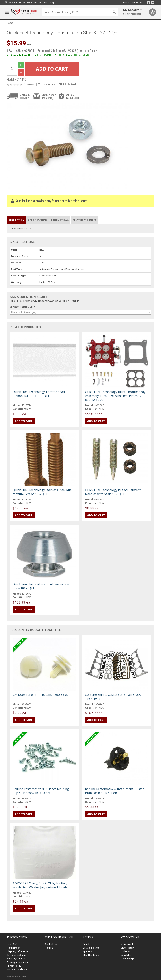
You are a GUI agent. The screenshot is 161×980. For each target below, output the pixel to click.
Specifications (38, 220)
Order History (127, 948)
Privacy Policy (14, 966)
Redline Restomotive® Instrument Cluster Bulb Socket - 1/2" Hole (114, 791)
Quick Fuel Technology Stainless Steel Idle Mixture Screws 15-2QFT (42, 492)
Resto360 (12, 944)
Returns (49, 948)
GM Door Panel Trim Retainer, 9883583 (40, 695)
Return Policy (14, 948)
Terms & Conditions (17, 969)
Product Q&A (60, 220)
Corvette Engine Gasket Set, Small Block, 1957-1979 (113, 697)
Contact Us (30, 3)
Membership (127, 959)
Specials (87, 951)
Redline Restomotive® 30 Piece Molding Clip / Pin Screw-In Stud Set (41, 791)
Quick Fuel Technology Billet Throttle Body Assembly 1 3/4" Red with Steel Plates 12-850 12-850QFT (115, 396)
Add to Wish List (70, 84)
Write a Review (47, 84)
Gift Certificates (91, 948)
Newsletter (126, 955)
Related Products (85, 220)
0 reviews (29, 84)
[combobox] (81, 312)
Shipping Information (18, 951)
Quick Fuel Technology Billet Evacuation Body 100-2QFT (41, 586)
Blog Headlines (91, 955)
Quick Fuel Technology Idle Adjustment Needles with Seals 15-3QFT (113, 492)
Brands (86, 944)
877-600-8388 (13, 3)
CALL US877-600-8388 (73, 96)
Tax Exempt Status (17, 955)
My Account (127, 944)
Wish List (125, 951)
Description (16, 220)
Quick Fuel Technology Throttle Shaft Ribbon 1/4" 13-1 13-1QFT (39, 394)
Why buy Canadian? (17, 959)
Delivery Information (17, 962)
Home (10, 23)
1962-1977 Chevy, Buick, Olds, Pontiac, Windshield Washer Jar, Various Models (40, 885)
